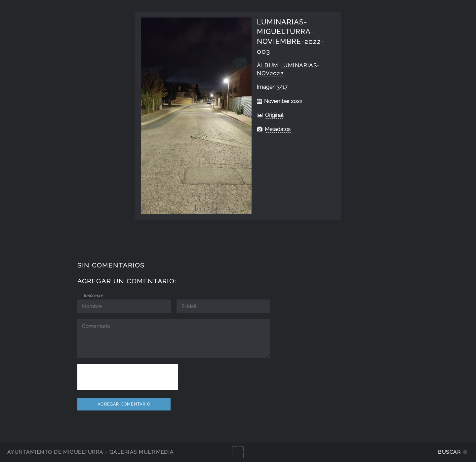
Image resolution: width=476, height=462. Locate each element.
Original (274, 115)
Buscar (449, 452)
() (93, 296)
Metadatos (278, 129)
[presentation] (128, 377)
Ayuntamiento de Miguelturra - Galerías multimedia (91, 452)
